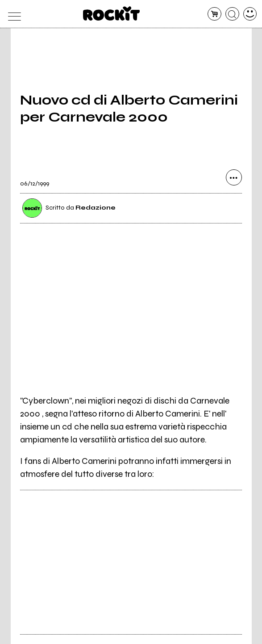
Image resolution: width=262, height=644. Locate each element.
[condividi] (234, 177)
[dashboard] (250, 14)
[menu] (12, 14)
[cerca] (232, 14)
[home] (111, 13)
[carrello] (214, 14)
